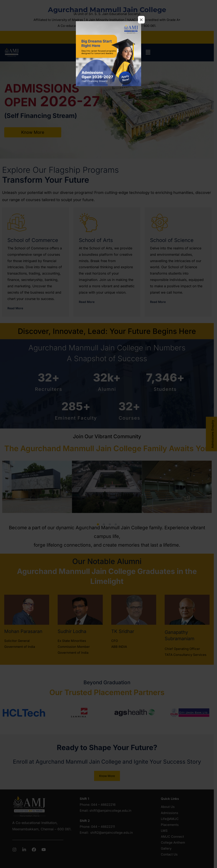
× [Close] (141, 20)
